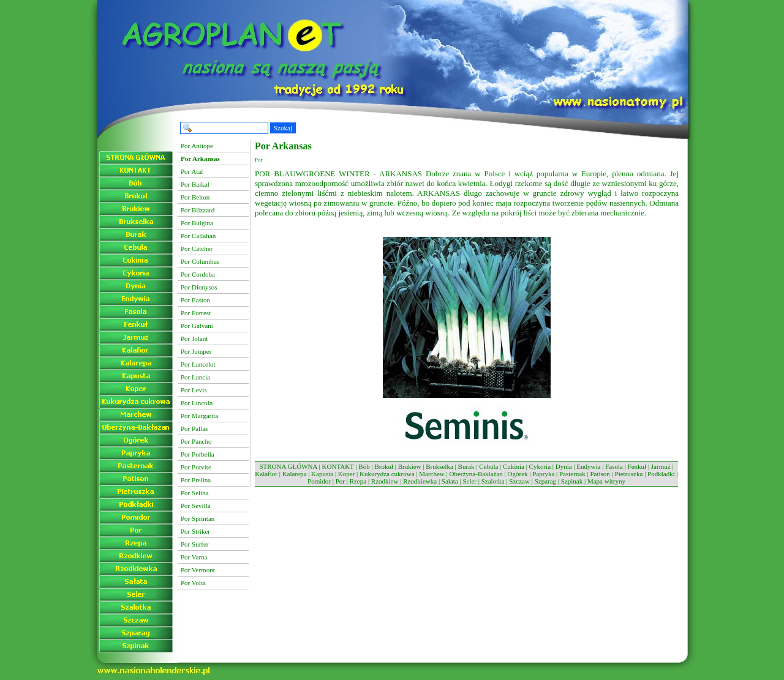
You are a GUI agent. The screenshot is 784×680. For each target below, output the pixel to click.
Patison (600, 474)
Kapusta (322, 474)
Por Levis (194, 390)
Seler (469, 481)
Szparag (545, 481)
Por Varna (194, 557)
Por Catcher (197, 248)
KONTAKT (338, 466)
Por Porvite (196, 467)
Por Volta (193, 583)
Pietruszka (629, 474)
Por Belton (195, 197)
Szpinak (572, 481)
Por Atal (192, 171)
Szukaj (283, 128)
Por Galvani (197, 326)
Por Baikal (195, 184)
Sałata (450, 481)
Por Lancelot (198, 364)
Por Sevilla (196, 506)
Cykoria (540, 466)
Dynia (564, 466)
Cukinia (514, 466)
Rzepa (358, 481)
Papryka (543, 474)
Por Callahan (198, 236)
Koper (347, 474)
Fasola (614, 466)
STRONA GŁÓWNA (288, 466)
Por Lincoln (197, 403)
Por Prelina (196, 480)
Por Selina (195, 493)
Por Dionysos (199, 287)
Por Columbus (200, 261)
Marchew (432, 474)
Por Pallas (194, 428)
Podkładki (661, 474)
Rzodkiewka (420, 481)
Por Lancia (195, 377)
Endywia (588, 466)
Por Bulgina (197, 223)
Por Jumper (196, 351)
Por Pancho (196, 441)
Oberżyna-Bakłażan (476, 474)
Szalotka (493, 481)
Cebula (488, 466)
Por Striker (195, 531)
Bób (364, 466)
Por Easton (195, 300)
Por (340, 481)
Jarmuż (661, 466)
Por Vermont (198, 570)
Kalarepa (295, 474)
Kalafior (266, 474)
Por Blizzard (198, 210)
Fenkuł (637, 466)
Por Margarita (199, 416)
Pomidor (319, 481)
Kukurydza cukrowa (387, 474)
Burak (466, 466)
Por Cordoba (198, 274)
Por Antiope (197, 146)
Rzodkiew (385, 481)
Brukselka (439, 466)
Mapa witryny (606, 481)
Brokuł (384, 466)
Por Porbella (198, 454)
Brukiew (410, 466)
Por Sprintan (198, 518)
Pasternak (572, 474)
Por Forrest (196, 313)
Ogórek (518, 474)
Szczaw (519, 481)
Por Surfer (195, 544)
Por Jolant (194, 338)
